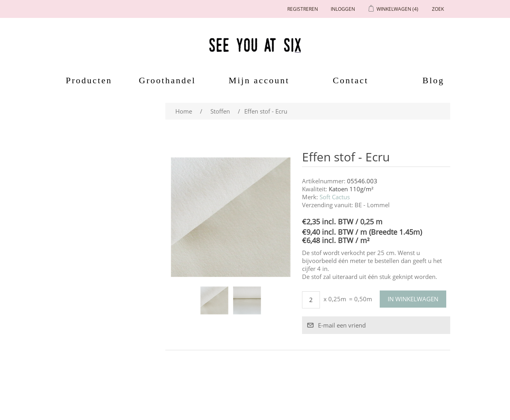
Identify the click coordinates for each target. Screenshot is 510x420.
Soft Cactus (335, 197)
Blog (433, 80)
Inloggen (343, 9)
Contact (350, 80)
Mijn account (259, 80)
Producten (86, 80)
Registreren (303, 9)
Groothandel (168, 80)
